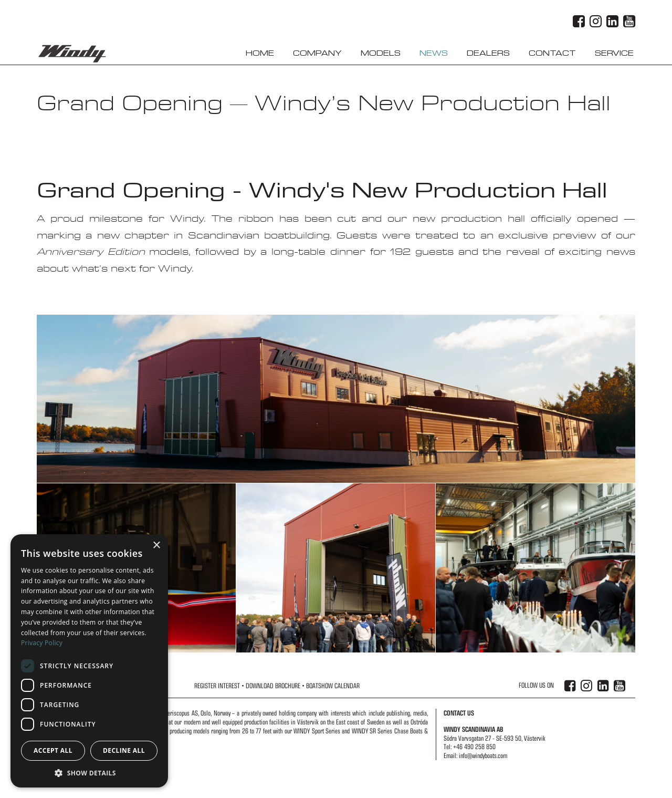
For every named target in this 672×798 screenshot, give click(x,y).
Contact (552, 53)
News (434, 53)
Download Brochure (273, 686)
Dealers (488, 53)
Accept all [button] (53, 750)
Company (317, 53)
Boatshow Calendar (333, 686)
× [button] (156, 546)
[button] (89, 772)
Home (260, 53)
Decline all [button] (124, 750)
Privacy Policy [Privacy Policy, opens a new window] (42, 643)
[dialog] (89, 661)
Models (381, 53)
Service (614, 53)
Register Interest (217, 686)
